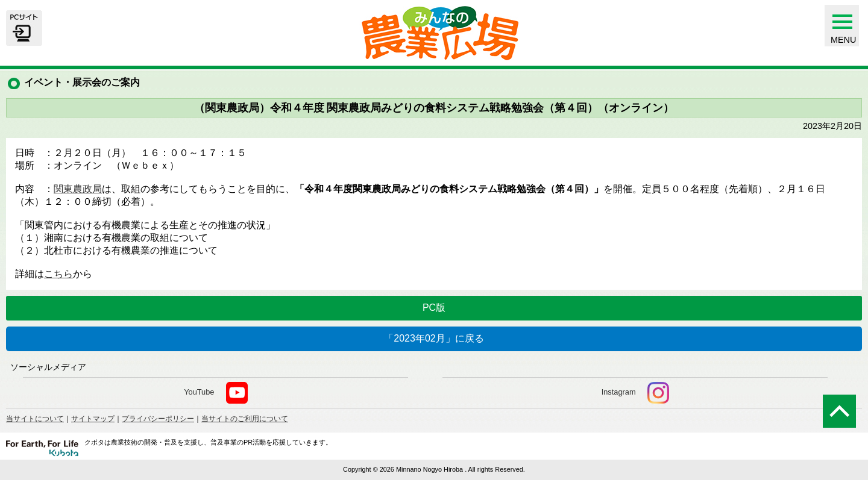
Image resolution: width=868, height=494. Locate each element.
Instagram (635, 393)
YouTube (215, 393)
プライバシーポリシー (158, 419)
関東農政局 (78, 189)
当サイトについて (35, 419)
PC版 (434, 308)
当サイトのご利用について (245, 419)
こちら (58, 274)
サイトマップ (93, 419)
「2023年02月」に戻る (434, 338)
